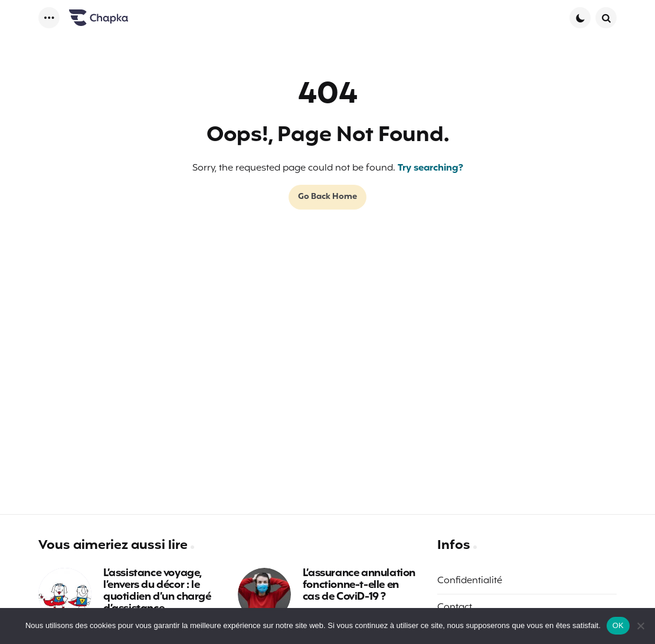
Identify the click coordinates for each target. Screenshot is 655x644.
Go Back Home (327, 197)
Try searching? (430, 168)
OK (618, 625)
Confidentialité (470, 581)
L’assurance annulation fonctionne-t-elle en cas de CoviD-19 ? (359, 585)
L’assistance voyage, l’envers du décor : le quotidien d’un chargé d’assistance (157, 591)
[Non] (640, 626)
